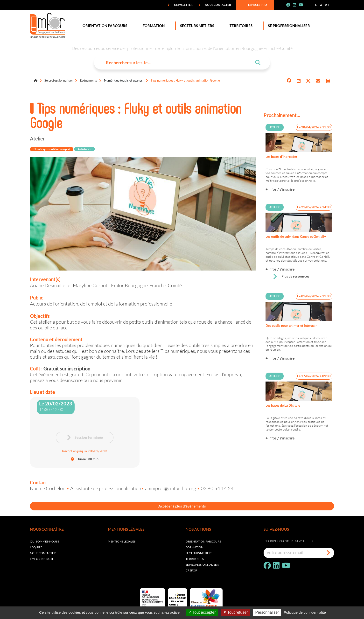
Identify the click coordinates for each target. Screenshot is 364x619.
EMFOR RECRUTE (42, 560)
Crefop (191, 571)
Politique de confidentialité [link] (305, 612)
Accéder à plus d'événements (182, 506)
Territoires (240, 26)
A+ (327, 5)
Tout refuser (236, 612)
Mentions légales (122, 542)
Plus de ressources (291, 277)
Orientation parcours (203, 542)
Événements (88, 80)
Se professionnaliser (288, 26)
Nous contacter (215, 5)
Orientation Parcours (104, 26)
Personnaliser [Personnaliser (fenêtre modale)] (267, 612)
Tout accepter (202, 612)
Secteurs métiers (199, 554)
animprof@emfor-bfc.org (171, 488)
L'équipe (36, 548)
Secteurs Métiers (196, 26)
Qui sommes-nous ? (45, 542)
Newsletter (180, 5)
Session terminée (85, 438)
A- (316, 5)
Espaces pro (254, 5)
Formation (153, 26)
